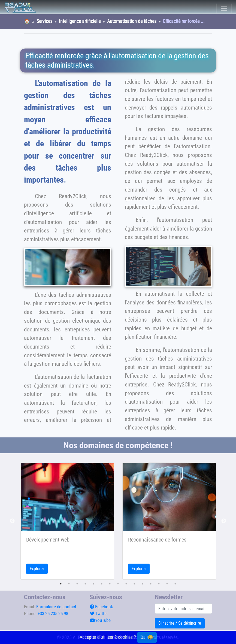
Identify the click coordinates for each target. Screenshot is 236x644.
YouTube (100, 620)
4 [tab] (85, 584)
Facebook (101, 607)
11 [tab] (143, 584)
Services (44, 21)
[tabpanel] (67, 521)
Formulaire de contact (56, 607)
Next (224, 521)
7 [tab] (110, 584)
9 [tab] (126, 584)
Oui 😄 (147, 637)
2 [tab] (69, 584)
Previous (12, 521)
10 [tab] (134, 584)
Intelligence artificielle (80, 21)
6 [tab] (102, 584)
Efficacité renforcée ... (184, 21)
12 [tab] (151, 584)
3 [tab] (77, 584)
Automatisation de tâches (132, 21)
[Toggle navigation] (224, 8)
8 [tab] (118, 584)
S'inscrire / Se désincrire (180, 623)
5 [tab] (93, 584)
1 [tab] (61, 584)
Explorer (37, 569)
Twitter (99, 613)
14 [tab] (167, 584)
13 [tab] (159, 584)
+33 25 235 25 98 (53, 613)
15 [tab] (175, 584)
